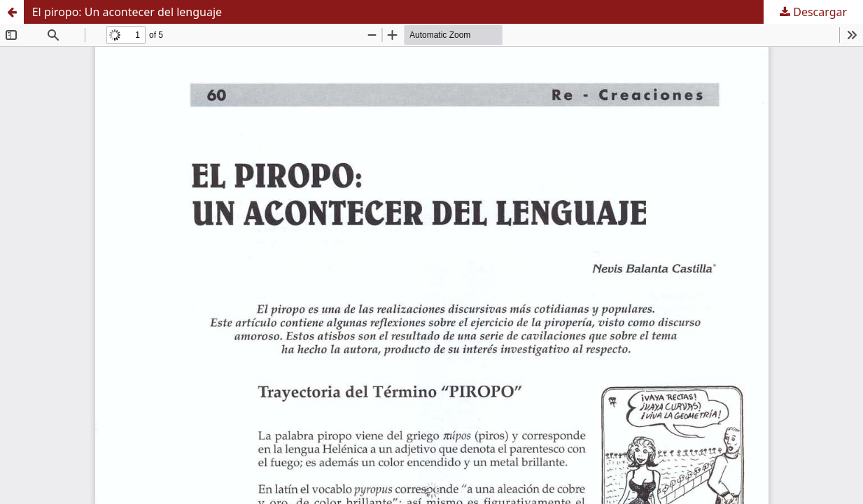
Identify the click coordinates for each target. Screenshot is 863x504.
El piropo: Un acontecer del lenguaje (127, 12)
